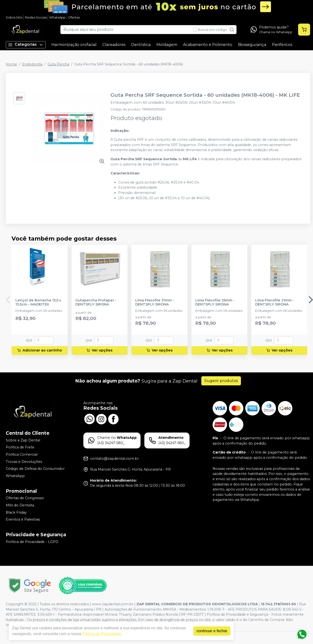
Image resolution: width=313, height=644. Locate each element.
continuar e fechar (212, 631)
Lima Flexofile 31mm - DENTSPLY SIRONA (155, 302)
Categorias (26, 45)
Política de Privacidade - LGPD (32, 542)
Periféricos (282, 45)
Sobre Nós (14, 17)
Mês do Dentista (20, 505)
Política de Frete (20, 447)
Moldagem (167, 45)
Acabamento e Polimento (208, 45)
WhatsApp (57, 17)
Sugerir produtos (221, 381)
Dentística (141, 45)
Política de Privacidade (102, 634)
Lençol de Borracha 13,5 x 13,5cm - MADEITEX (38, 302)
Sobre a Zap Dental (23, 440)
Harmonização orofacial (74, 45)
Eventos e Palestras (23, 519)
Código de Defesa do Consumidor (35, 469)
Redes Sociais (36, 17)
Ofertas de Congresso (25, 498)
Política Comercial (22, 454)
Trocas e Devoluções (24, 462)
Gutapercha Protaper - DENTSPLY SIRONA (96, 302)
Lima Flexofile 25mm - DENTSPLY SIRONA (215, 302)
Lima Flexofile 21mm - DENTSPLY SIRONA (275, 302)
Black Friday (16, 512)
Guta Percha (58, 64)
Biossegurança (252, 45)
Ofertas (74, 17)
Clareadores (114, 45)
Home (11, 64)
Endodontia (32, 64)
